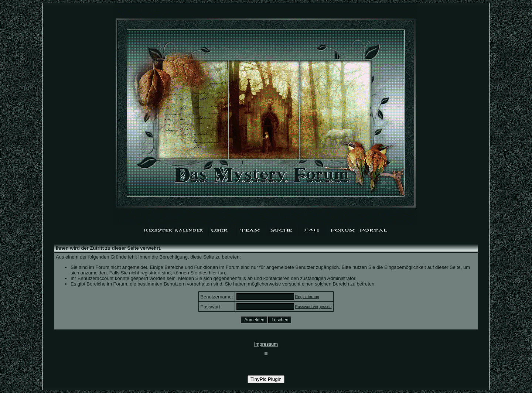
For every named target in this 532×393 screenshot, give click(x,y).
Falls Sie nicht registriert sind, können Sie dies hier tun (167, 273)
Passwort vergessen (313, 307)
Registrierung (307, 297)
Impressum (266, 344)
